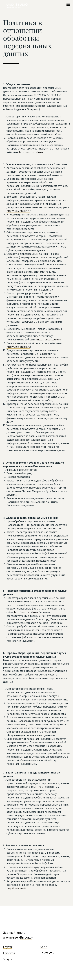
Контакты (47, 953)
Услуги (8, 959)
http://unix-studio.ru (31, 152)
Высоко (26, 937)
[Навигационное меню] (68, 5)
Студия (8, 947)
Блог (43, 947)
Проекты (9, 953)
